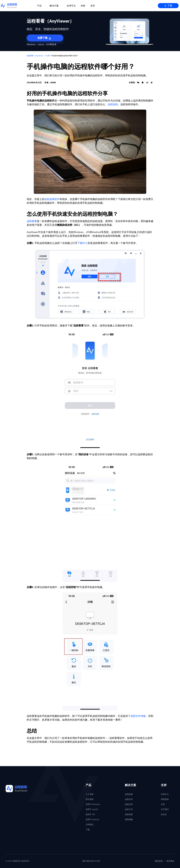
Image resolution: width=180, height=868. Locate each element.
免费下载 (45, 38)
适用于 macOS (92, 809)
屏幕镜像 (129, 819)
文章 (48, 56)
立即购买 (90, 824)
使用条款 (170, 861)
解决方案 (54, 6)
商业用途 (90, 799)
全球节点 (71, 6)
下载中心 (83, 243)
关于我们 (165, 809)
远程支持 (129, 804)
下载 (168, 6)
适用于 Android (92, 819)
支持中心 (165, 794)
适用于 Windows (93, 804)
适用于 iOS (90, 814)
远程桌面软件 (52, 199)
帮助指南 (165, 799)
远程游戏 (113, 104)
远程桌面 (129, 794)
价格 (83, 6)
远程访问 (129, 799)
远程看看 (32, 221)
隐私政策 (159, 861)
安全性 (164, 814)
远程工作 (129, 809)
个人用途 (90, 794)
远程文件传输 (138, 716)
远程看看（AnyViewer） (36, 56)
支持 (93, 6)
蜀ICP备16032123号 (91, 861)
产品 (39, 6)
